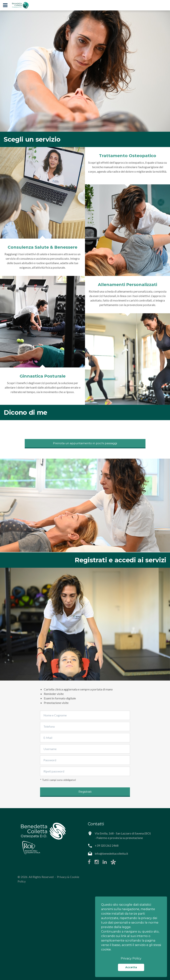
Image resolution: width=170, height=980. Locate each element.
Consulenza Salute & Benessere (42, 247)
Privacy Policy (131, 958)
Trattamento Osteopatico (128, 156)
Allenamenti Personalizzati (128, 285)
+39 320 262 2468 (107, 845)
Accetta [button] (131, 967)
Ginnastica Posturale (43, 376)
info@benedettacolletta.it (111, 853)
